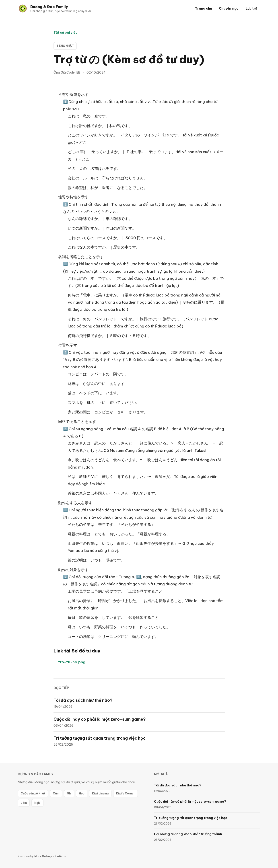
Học (82, 793)
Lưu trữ (251, 8)
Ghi (69, 793)
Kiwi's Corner (126, 793)
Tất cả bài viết (65, 33)
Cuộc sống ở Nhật (33, 793)
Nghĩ (37, 803)
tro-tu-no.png (72, 662)
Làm (24, 803)
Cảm (56, 793)
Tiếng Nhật (65, 46)
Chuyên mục (229, 8)
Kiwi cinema (100, 793)
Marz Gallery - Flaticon (50, 856)
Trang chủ (203, 8)
